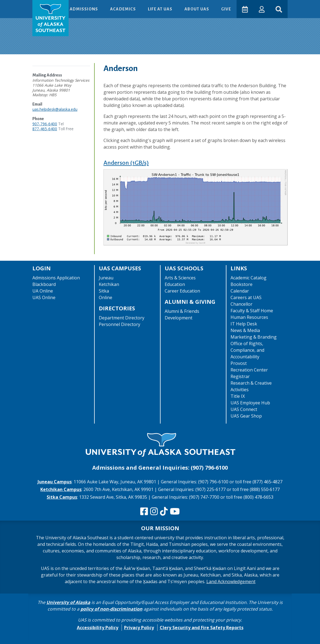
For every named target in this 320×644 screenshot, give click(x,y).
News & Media (245, 330)
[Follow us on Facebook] (144, 512)
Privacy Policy (139, 628)
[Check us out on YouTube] (175, 512)
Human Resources (249, 317)
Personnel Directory (120, 324)
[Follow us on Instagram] (154, 512)
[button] (262, 9)
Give (226, 9)
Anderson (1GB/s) (126, 163)
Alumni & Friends (182, 311)
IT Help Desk (244, 324)
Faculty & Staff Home (252, 311)
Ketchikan (109, 284)
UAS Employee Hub (250, 403)
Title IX (238, 396)
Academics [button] (123, 9)
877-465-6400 (45, 129)
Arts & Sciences (180, 278)
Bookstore (242, 284)
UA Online (43, 291)
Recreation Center (249, 370)
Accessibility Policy (98, 628)
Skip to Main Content (26, 5)
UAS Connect (244, 409)
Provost (239, 363)
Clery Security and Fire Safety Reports (202, 628)
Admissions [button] (84, 9)
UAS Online (44, 297)
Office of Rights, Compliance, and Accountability (247, 350)
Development (179, 318)
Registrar (240, 376)
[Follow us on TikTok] (164, 512)
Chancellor (242, 304)
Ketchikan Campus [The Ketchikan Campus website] (61, 489)
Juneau (106, 278)
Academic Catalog (249, 278)
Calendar (240, 291)
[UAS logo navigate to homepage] (50, 18)
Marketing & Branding (254, 337)
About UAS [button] (197, 9)
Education (175, 284)
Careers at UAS (246, 297)
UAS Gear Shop (246, 416)
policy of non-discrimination (111, 609)
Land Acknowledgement (231, 581)
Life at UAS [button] (161, 9)
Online (106, 297)
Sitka (104, 291)
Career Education (182, 291)
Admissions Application (56, 278)
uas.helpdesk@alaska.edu (55, 109)
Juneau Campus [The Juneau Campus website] (55, 482)
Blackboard (44, 284)
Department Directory (122, 318)
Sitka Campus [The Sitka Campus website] (62, 497)
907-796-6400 (45, 124)
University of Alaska (68, 602)
